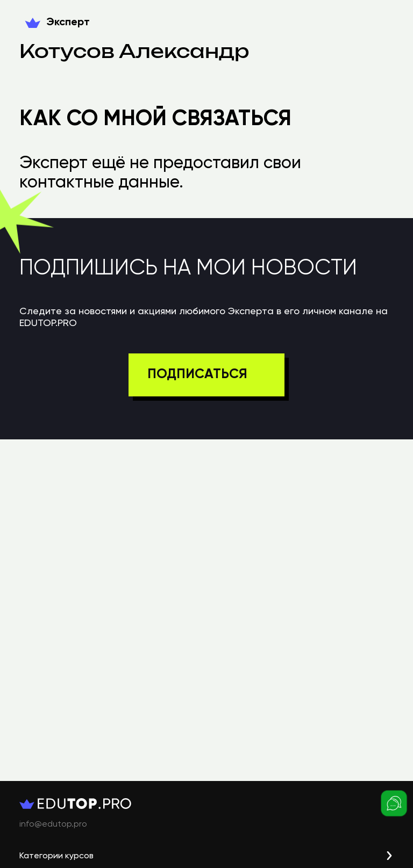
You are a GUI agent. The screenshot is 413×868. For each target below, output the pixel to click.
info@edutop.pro (53, 824)
